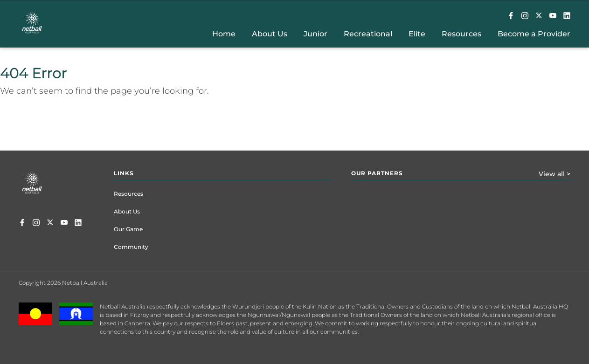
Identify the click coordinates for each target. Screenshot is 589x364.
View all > (554, 174)
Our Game (128, 229)
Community (131, 247)
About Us (127, 211)
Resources (128, 194)
